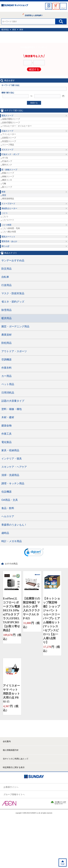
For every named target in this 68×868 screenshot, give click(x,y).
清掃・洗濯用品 (10, 475)
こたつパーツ (8, 220)
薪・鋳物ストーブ (9, 170)
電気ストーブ (7, 116)
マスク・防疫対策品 (13, 293)
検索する (34, 103)
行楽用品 (6, 285)
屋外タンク (7, 165)
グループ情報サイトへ (14, 794)
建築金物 (6, 426)
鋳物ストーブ (8, 176)
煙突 (14, 30)
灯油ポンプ (7, 161)
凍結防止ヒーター (9, 208)
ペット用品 (8, 384)
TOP (63, 864)
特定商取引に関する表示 (14, 767)
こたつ (4, 213)
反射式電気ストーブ (11, 122)
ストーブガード (8, 204)
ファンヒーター (9, 134)
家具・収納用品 (10, 450)
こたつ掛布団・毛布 (11, 228)
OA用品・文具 (10, 500)
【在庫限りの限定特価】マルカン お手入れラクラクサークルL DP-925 (31, 608)
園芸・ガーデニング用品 (15, 326)
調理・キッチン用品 (13, 483)
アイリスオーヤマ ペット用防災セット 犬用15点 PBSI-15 (11, 694)
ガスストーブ (7, 150)
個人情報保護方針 (11, 750)
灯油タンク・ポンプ (10, 154)
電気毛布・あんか (9, 241)
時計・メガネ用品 (12, 541)
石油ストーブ (7, 131)
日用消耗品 (8, 393)
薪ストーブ (7, 187)
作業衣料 (6, 368)
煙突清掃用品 (8, 199)
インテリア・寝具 (12, 459)
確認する (34, 69)
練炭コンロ (7, 180)
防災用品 (6, 269)
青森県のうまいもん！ (14, 525)
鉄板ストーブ (8, 173)
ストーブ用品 (8, 145)
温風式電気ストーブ (11, 119)
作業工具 (6, 434)
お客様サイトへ (11, 787)
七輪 (4, 183)
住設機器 (6, 492)
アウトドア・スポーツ (14, 351)
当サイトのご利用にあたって (16, 759)
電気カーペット (8, 237)
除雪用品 (6, 310)
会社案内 (7, 741)
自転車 (5, 277)
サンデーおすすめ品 (13, 260)
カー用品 (6, 376)
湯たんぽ (5, 246)
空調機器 (6, 360)
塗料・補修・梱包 (12, 409)
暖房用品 (5, 30)
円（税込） (12, 637)
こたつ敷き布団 (9, 232)
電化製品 (6, 442)
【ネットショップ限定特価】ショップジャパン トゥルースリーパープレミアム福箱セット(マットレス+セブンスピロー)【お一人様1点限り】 (51, 620)
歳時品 (5, 533)
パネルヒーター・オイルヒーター (17, 126)
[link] (34, 553)
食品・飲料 (8, 508)
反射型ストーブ (9, 138)
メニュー (63, 8)
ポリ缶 (5, 158)
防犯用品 (6, 343)
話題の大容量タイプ (13, 401)
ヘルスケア (8, 516)
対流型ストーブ (9, 141)
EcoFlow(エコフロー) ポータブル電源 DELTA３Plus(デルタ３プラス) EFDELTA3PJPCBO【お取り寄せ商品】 (11, 614)
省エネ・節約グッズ (13, 302)
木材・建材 (8, 417)
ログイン (49, 8)
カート (56, 8)
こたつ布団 (6, 225)
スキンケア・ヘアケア (14, 467)
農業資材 (6, 335)
